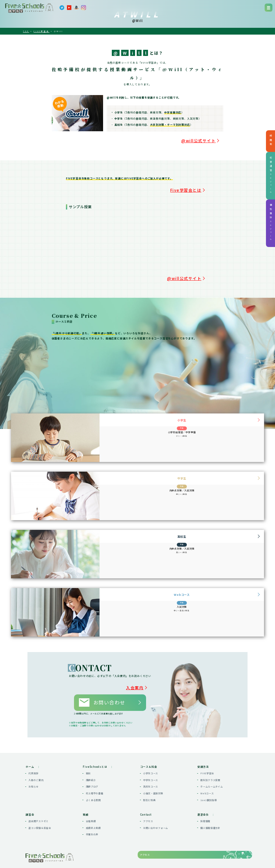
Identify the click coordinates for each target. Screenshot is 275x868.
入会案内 (143, 675)
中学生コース (151, 758)
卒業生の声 (92, 812)
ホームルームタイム (212, 765)
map (79, 853)
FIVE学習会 (207, 751)
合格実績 (91, 799)
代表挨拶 (33, 751)
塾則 (88, 751)
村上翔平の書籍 (95, 771)
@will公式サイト (211, 139)
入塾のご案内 (36, 758)
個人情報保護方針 (210, 806)
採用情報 (205, 799)
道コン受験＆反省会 (40, 806)
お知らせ (33, 765)
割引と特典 (149, 778)
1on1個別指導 (209, 778)
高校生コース (151, 765)
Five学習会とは (197, 184)
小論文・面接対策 (153, 771)
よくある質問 (93, 778)
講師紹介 (91, 758)
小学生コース (151, 751)
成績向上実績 (93, 806)
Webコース (207, 771)
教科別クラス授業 (210, 758)
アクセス (148, 799)
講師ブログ (92, 765)
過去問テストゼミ (38, 799)
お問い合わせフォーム (156, 806)
